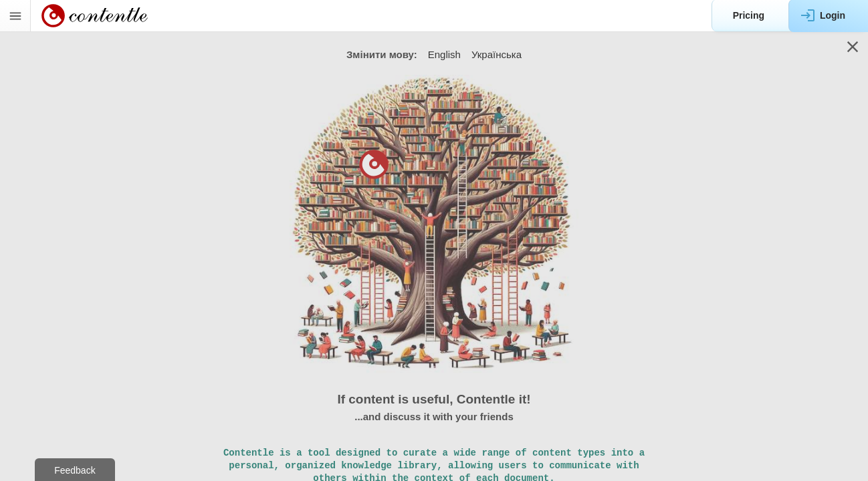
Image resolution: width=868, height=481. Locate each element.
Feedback (75, 470)
